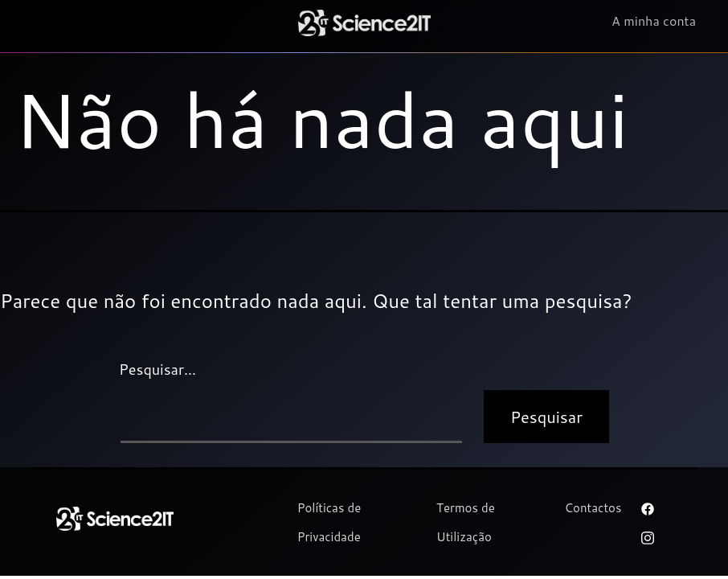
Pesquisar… (157, 369)
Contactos (593, 508)
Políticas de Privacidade (329, 522)
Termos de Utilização (466, 522)
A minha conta (654, 22)
